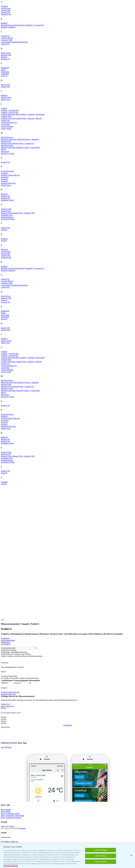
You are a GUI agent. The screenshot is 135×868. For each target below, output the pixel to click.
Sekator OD (6, 211)
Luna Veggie (6, 129)
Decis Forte (6, 53)
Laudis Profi (6, 116)
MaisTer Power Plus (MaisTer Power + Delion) (20, 139)
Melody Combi (7, 145)
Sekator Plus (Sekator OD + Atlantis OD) (18, 213)
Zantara (4, 239)
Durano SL (6, 59)
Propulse (5, 177)
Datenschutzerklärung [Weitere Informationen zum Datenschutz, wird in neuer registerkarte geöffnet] (11, 866)
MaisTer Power (7, 137)
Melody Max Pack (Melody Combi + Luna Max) (20, 147)
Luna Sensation (7, 126)
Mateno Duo (6, 141)
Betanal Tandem (8, 27)
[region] (67, 856)
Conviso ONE (7, 40)
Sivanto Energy (7, 217)
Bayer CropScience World (10, 814)
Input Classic (6, 97)
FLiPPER (5, 74)
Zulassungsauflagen (8, 640)
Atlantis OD (6, 14)
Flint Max (5, 72)
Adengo (4, 6)
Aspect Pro (6, 12)
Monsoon (5, 152)
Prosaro (4, 179)
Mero (4, 149)
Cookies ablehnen (101, 856)
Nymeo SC (6, 162)
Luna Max (5, 124)
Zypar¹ (4, 241)
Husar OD (5, 85)
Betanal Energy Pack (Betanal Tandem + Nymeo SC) (23, 25)
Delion (4, 57)
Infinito (4, 95)
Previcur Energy (7, 171)
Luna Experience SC (9, 122)
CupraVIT (5, 44)
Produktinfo (5, 638)
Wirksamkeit (5, 642)
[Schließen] (131, 856)
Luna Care (5, 120)
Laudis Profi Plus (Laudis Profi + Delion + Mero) (21, 118)
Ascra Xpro (6, 8)
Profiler (4, 173)
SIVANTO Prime (8, 219)
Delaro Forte (6, 55)
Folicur (4, 76)
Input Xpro (6, 99)
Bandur (4, 23)
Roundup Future (7, 200)
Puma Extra (6, 185)
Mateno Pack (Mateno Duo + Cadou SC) (18, 143)
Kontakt (22, 828)
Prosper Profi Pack (8, 183)
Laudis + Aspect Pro (10, 112)
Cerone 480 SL (7, 38)
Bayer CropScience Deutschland (13, 816)
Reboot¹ (4, 194)
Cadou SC (5, 36)
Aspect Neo (6, 10)
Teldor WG (6, 228)
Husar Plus (5, 87)
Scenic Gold (6, 209)
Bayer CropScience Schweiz (11, 818)
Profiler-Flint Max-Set (10, 175)
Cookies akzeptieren (101, 862)
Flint (3, 70)
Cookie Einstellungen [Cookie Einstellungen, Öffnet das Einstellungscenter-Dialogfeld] (101, 850)
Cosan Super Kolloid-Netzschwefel (14, 42)
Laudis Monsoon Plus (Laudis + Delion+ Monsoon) (23, 114)
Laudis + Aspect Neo (10, 110)
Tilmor (4, 230)
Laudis (4, 108)
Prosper (4, 181)
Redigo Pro (6, 198)
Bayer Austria (6, 809)
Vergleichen (67, 725)
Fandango (5, 68)
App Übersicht (6, 747)
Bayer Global (6, 812)
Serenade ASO (7, 215)
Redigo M (5, 196)
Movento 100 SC (8, 154)
